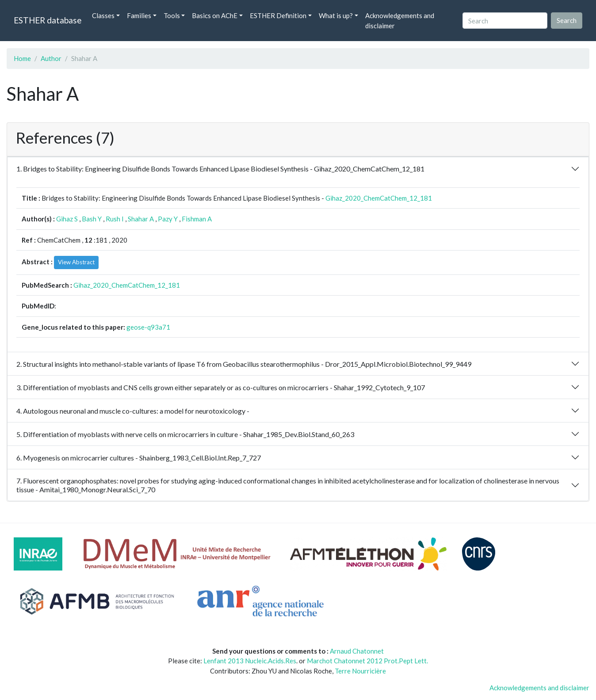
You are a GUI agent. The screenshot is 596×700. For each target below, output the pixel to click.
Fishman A (197, 219)
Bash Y (92, 219)
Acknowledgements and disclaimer (400, 21)
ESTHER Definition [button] (278, 15)
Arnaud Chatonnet (357, 651)
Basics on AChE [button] (215, 15)
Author (51, 58)
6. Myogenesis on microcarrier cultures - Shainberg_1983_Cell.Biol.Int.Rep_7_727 (139, 458)
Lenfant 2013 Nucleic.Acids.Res (250, 661)
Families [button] (139, 15)
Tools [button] (172, 15)
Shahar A (141, 219)
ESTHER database (48, 20)
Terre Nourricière (360, 671)
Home (22, 58)
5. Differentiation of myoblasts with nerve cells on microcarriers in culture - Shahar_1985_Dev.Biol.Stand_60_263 (185, 434)
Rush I (115, 219)
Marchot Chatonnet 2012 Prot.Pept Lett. (367, 661)
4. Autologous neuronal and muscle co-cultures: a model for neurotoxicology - (133, 411)
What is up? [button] (336, 15)
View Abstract (76, 262)
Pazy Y (168, 219)
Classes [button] (103, 15)
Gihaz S (67, 219)
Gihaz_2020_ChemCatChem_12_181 (379, 198)
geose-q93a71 (148, 327)
